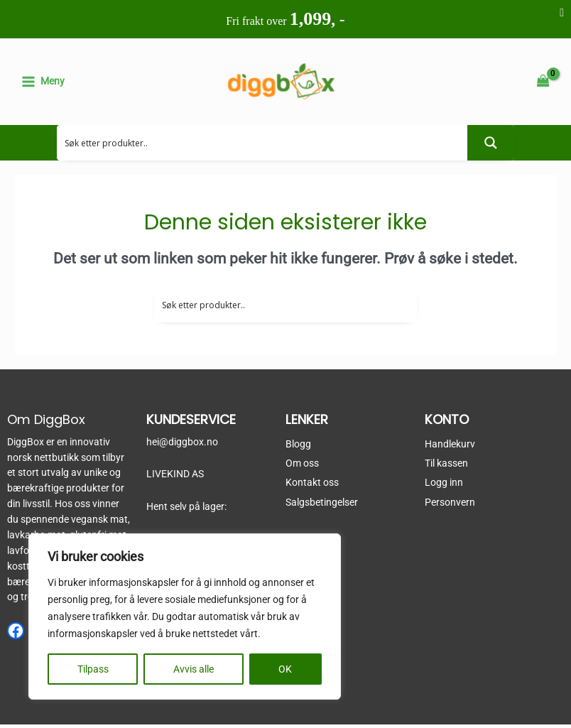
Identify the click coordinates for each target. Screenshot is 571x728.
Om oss (302, 467)
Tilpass (93, 669)
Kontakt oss (312, 486)
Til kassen (446, 467)
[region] (185, 616)
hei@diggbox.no (182, 445)
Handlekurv (450, 447)
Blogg (298, 447)
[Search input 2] (262, 146)
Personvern (450, 505)
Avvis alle (194, 669)
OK (285, 669)
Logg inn (444, 486)
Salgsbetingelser (322, 505)
